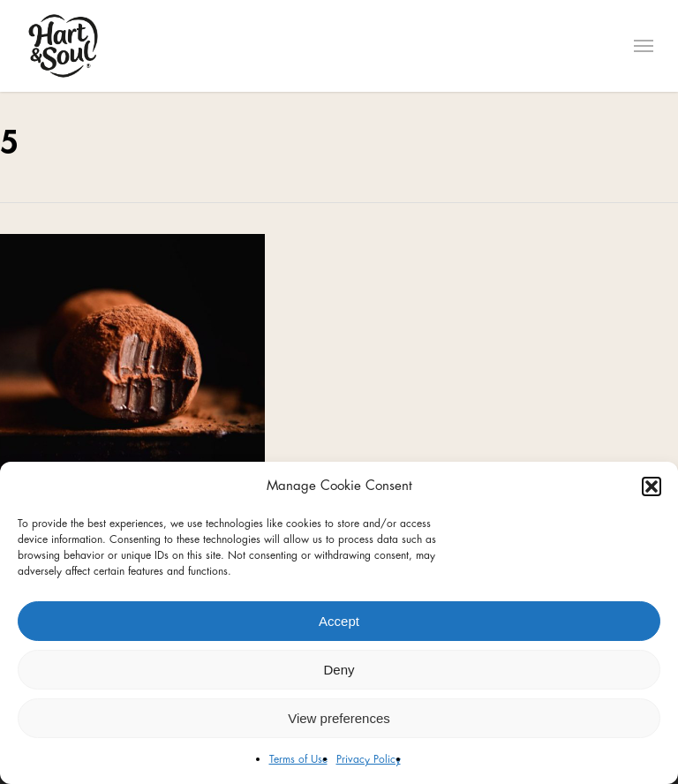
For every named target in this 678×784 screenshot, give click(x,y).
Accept (339, 621)
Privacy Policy (369, 759)
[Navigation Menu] (644, 46)
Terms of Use (298, 759)
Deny (339, 670)
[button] (652, 486)
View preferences (339, 718)
